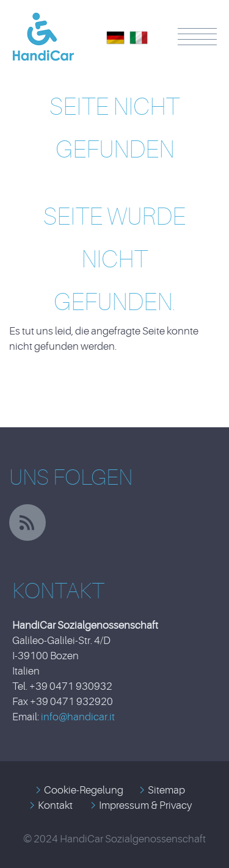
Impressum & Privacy (145, 805)
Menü (197, 37)
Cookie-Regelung (84, 790)
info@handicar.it (78, 717)
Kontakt (55, 805)
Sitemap (166, 790)
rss (27, 523)
